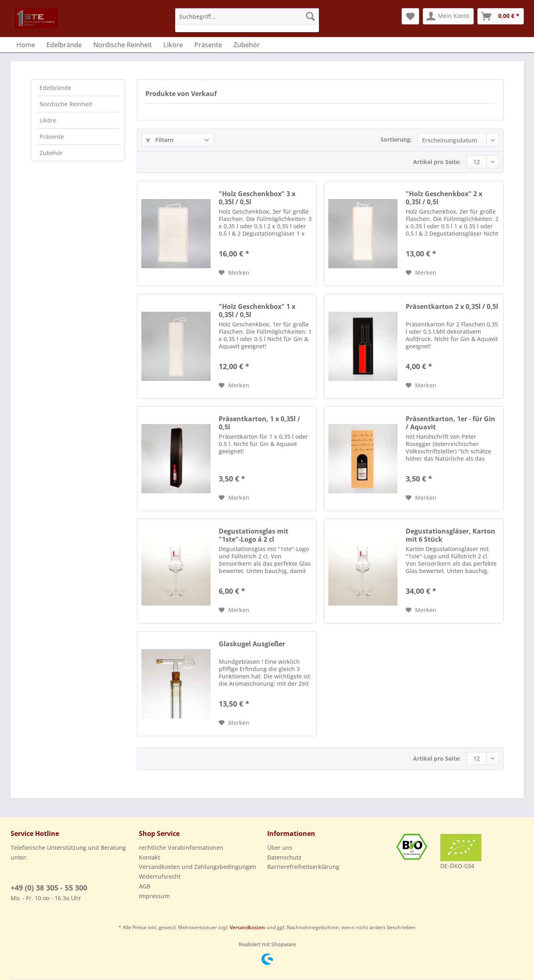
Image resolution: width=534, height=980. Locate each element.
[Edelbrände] (64, 45)
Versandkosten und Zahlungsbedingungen (198, 867)
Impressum (154, 896)
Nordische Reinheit (66, 104)
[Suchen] (310, 16)
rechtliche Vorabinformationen (181, 848)
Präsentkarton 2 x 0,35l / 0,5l (452, 307)
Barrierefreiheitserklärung (303, 867)
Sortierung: (396, 139)
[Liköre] (173, 45)
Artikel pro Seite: (437, 162)
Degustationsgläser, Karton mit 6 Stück (450, 535)
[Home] (26, 45)
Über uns (280, 848)
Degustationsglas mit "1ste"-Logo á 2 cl (254, 535)
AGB (145, 886)
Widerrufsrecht (160, 876)
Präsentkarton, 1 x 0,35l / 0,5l (259, 423)
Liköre (48, 120)
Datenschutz (284, 857)
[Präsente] (208, 45)
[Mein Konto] (448, 16)
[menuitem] (247, 20)
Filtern (160, 140)
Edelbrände (55, 88)
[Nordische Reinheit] (123, 45)
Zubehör (51, 153)
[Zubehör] (247, 45)
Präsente (52, 137)
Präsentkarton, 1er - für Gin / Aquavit (450, 423)
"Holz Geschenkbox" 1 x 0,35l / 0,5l (257, 311)
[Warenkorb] (501, 16)
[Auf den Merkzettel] (234, 273)
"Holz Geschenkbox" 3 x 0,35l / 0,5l (257, 198)
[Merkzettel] (410, 16)
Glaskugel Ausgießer (252, 644)
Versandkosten (247, 927)
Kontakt (149, 857)
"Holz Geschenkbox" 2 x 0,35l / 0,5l (444, 198)
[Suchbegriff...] (247, 16)
